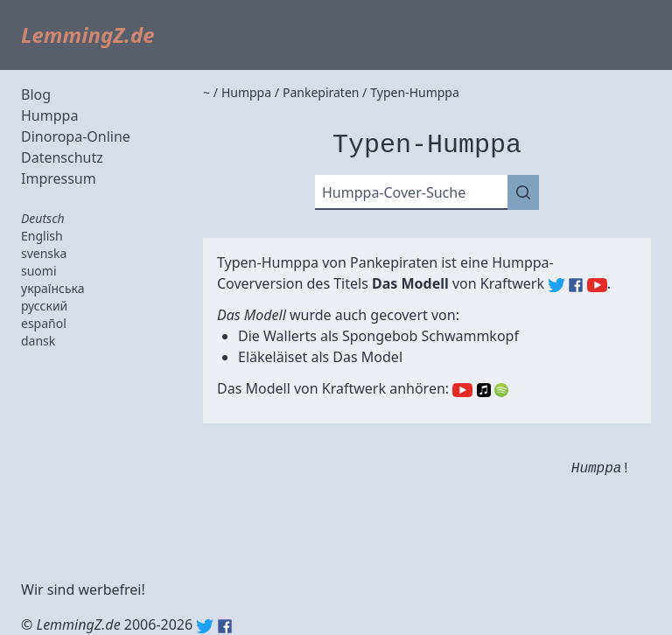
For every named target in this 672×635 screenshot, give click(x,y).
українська (53, 288)
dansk (38, 341)
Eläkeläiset (273, 357)
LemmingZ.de (88, 35)
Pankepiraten (394, 262)
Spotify (501, 390)
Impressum (59, 178)
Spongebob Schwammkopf (430, 336)
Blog (36, 94)
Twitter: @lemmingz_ (205, 626)
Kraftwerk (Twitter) (556, 285)
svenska (44, 253)
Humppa (49, 115)
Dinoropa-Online (76, 136)
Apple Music (484, 390)
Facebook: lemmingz (225, 626)
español (44, 323)
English (42, 236)
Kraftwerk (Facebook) (576, 285)
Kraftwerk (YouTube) (597, 285)
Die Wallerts (277, 336)
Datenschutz (62, 157)
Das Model (367, 357)
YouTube (462, 390)
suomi (39, 271)
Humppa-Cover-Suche (394, 192)
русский (44, 306)
